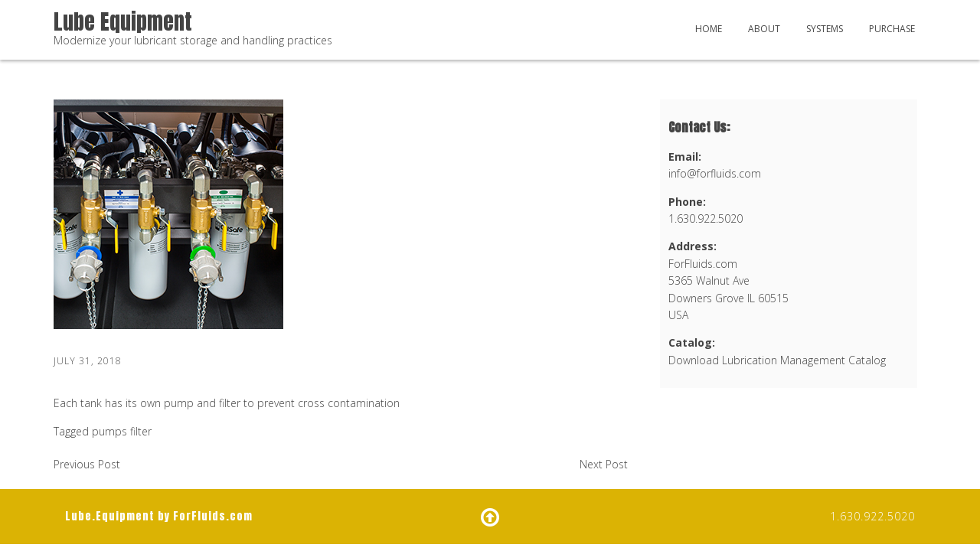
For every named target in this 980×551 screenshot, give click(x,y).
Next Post (604, 464)
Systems (825, 29)
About (764, 29)
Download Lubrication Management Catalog (777, 360)
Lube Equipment (123, 21)
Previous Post (87, 464)
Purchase (892, 29)
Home (709, 29)
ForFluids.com (213, 516)
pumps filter (122, 431)
